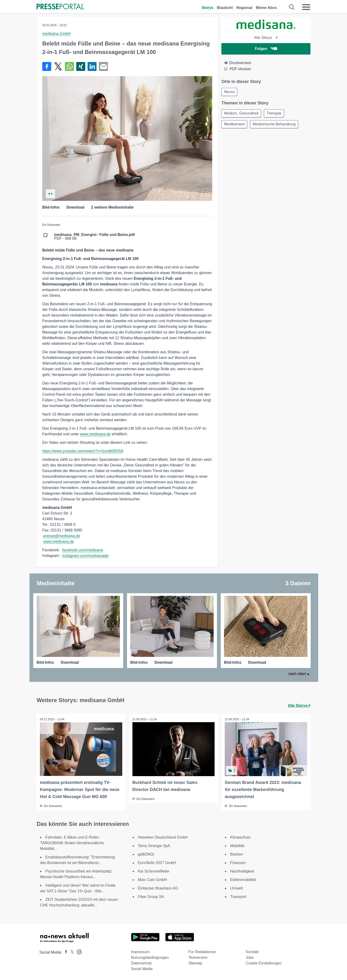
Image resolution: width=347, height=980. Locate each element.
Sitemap (195, 963)
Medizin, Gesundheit (242, 114)
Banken (237, 854)
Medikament (235, 125)
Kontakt (252, 952)
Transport (238, 896)
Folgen (266, 49)
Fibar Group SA (151, 896)
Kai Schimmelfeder (154, 871)
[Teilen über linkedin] (92, 66)
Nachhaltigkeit (242, 871)
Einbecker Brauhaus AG (158, 888)
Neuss (230, 92)
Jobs (250, 957)
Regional (244, 8)
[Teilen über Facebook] (47, 66)
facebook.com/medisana (83, 550)
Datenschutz (142, 963)
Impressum (140, 952)
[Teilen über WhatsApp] (69, 66)
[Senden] (103, 66)
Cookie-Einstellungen (264, 963)
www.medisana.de (95, 434)
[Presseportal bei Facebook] (65, 952)
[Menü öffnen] (306, 7)
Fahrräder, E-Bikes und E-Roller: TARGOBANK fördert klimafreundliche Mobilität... (72, 843)
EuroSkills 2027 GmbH (157, 863)
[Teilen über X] (58, 66)
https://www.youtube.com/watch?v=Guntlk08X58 (83, 451)
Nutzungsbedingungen (150, 957)
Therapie (275, 114)
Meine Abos (266, 8)
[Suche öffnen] (292, 7)
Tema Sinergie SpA (154, 846)
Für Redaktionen (202, 952)
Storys (207, 8)
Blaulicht (225, 8)
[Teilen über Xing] (81, 66)
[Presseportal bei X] (71, 952)
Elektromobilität (243, 879)
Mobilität (237, 846)
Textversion (198, 957)
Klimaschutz (240, 837)
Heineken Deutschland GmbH (163, 837)
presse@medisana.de (62, 536)
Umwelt (236, 888)
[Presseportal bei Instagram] (78, 951)
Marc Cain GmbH (152, 879)
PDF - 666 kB (94, 237)
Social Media (142, 969)
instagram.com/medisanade (85, 556)
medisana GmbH (56, 34)
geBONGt (146, 854)
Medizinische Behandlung (275, 125)
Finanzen (238, 863)
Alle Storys (266, 38)
